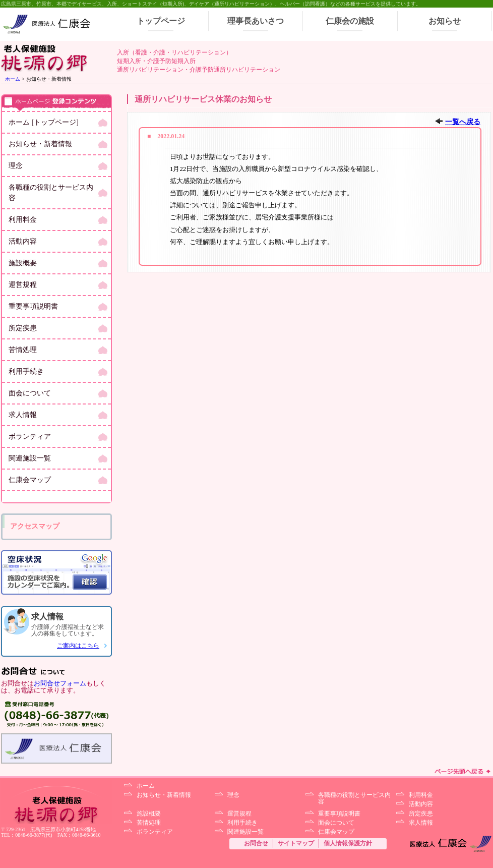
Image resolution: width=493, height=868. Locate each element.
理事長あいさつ (256, 21)
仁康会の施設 (350, 21)
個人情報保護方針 (348, 843)
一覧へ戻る (463, 122)
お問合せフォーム (60, 683)
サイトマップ (296, 843)
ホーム (13, 79)
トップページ (161, 21)
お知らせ (445, 21)
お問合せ (256, 843)
